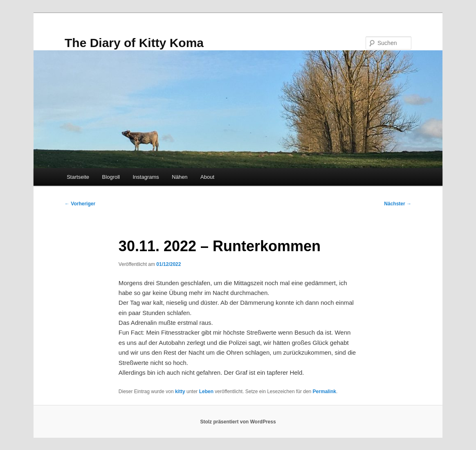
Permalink (324, 391)
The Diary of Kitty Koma (134, 43)
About (207, 177)
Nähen (180, 177)
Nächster (398, 204)
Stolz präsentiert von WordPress (238, 422)
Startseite (78, 177)
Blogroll (111, 177)
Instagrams (146, 177)
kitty (180, 391)
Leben (206, 391)
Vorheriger (80, 204)
